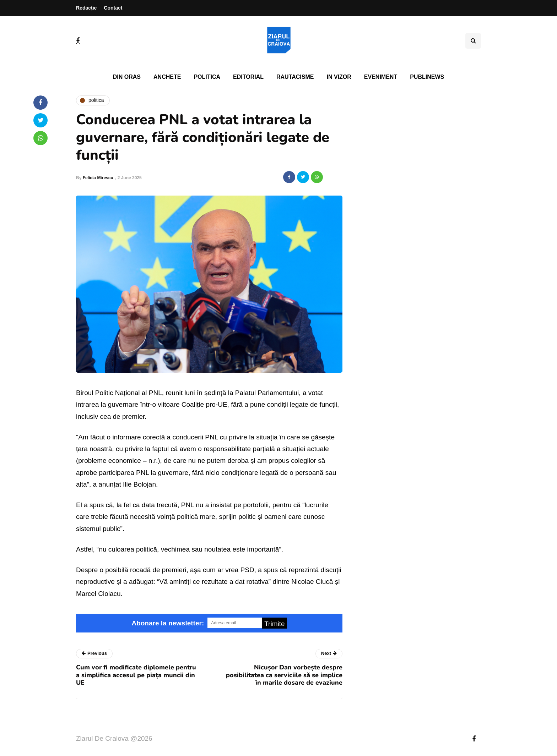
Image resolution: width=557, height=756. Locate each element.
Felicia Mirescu (98, 178)
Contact (113, 8)
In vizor (339, 77)
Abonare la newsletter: (168, 623)
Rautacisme (295, 77)
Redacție (86, 8)
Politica (207, 77)
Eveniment (381, 77)
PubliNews (427, 77)
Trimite (274, 624)
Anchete (167, 77)
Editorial (248, 77)
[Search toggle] (473, 41)
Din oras (127, 77)
